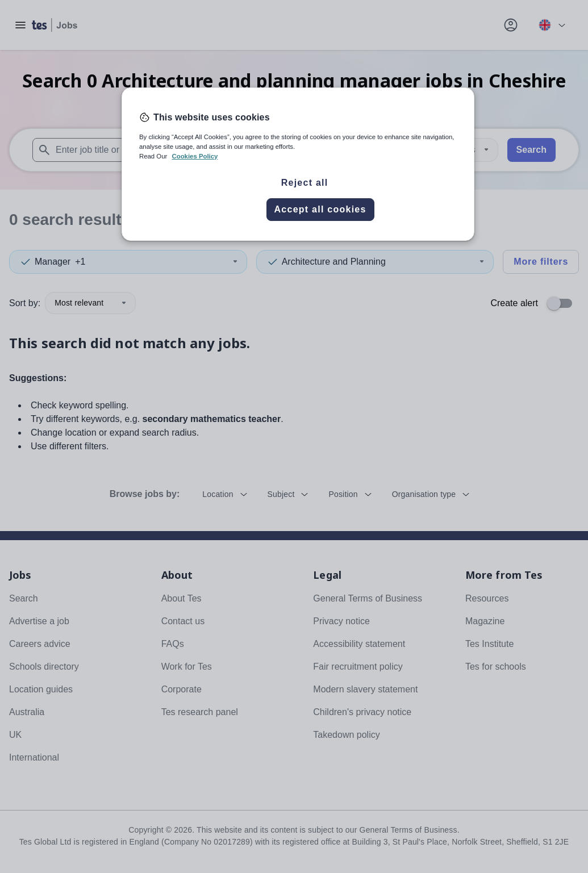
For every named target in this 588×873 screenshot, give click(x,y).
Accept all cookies (320, 209)
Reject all (305, 183)
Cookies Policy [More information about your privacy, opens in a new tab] (195, 156)
